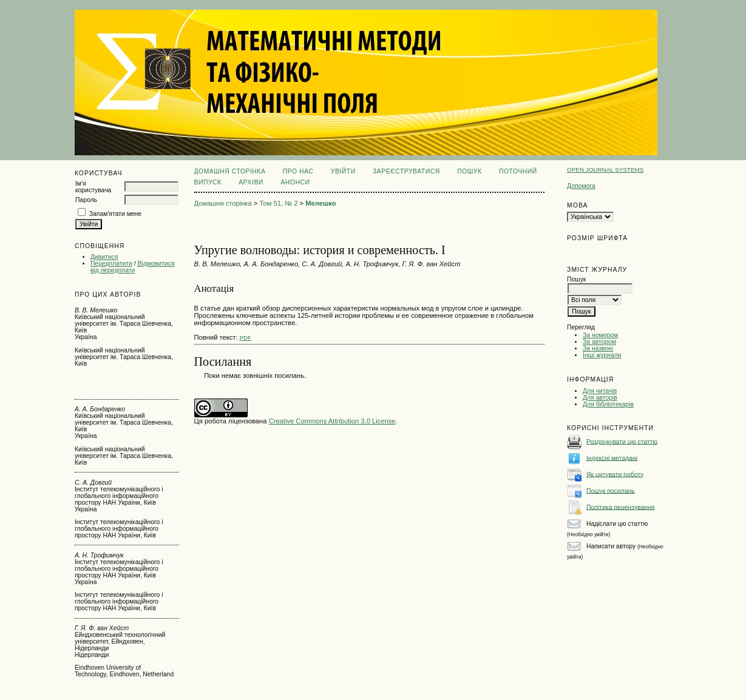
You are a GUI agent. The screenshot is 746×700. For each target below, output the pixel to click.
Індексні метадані (612, 458)
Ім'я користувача (93, 187)
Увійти (343, 171)
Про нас (298, 171)
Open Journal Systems (605, 170)
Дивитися (104, 257)
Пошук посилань (611, 490)
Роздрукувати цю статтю (622, 441)
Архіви (251, 182)
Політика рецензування (620, 507)
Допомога (581, 186)
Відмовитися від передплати (133, 267)
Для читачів (600, 391)
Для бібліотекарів (608, 404)
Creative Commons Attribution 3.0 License (332, 421)
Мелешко (320, 203)
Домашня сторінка (230, 171)
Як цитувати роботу (615, 474)
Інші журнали (602, 355)
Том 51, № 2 (279, 203)
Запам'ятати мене (115, 214)
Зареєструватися (406, 171)
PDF (246, 338)
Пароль (86, 200)
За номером (600, 335)
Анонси (295, 182)
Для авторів (600, 398)
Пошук (469, 171)
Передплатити (111, 264)
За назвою (598, 348)
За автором (599, 342)
